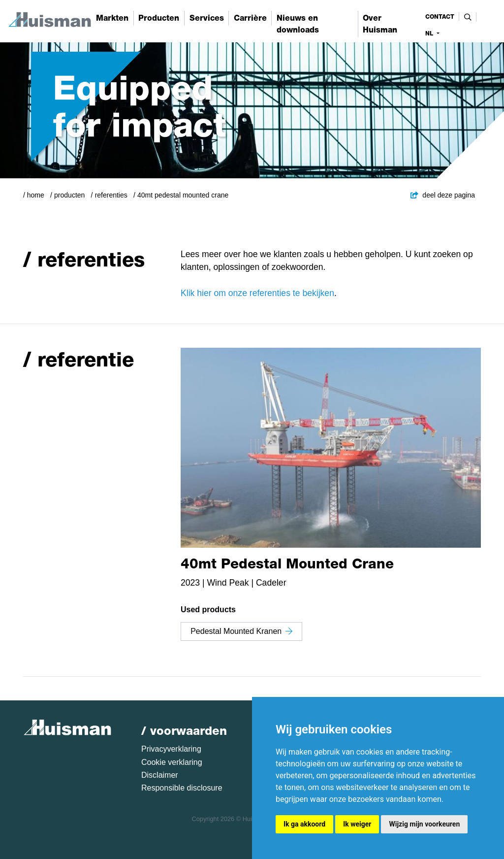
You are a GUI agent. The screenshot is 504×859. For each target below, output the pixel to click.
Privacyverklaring (171, 749)
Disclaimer (160, 775)
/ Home (34, 195)
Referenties (111, 195)
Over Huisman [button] (380, 24)
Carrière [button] (250, 18)
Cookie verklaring (172, 762)
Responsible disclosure (182, 788)
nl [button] (430, 33)
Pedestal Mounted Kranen (241, 631)
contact (440, 17)
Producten (69, 195)
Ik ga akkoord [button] (304, 824)
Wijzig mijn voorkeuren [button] (424, 824)
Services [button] (207, 18)
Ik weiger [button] (357, 824)
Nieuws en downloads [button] (298, 24)
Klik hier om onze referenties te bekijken (257, 293)
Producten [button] (159, 18)
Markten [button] (112, 18)
